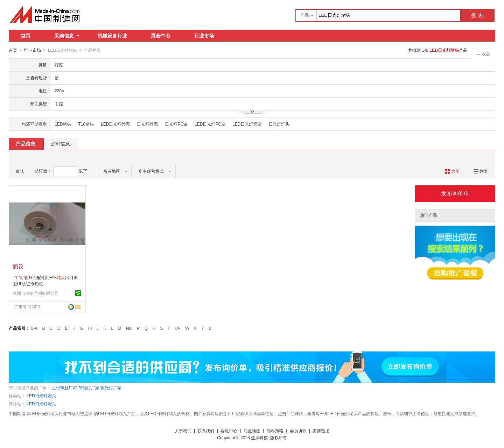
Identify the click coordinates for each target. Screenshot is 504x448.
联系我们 (206, 431)
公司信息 (60, 143)
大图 (452, 171)
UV (178, 328)
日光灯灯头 (279, 124)
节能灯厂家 (89, 387)
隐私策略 (275, 431)
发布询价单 (455, 193)
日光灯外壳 (147, 124)
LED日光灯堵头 (41, 396)
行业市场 (204, 36)
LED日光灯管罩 (247, 124)
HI (90, 328)
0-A (34, 328)
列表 (481, 171)
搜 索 (477, 15)
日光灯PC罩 (176, 124)
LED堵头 (63, 124)
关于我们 (183, 431)
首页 (26, 36)
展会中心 (161, 36)
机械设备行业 (112, 36)
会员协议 (298, 431)
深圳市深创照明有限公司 (36, 293)
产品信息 (26, 143)
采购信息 (67, 36)
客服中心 (229, 431)
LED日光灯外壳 (115, 124)
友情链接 (321, 431)
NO (129, 328)
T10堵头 (86, 124)
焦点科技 (259, 438)
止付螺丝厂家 (64, 387)
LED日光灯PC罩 (210, 124)
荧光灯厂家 (111, 387)
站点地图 (252, 431)
